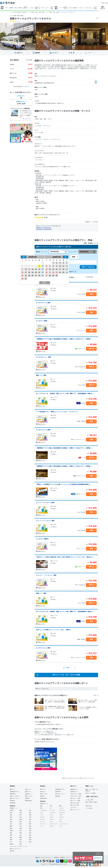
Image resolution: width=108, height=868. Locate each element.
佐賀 (21, 840)
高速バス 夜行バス (38, 8)
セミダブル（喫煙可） (43, 539)
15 (43, 269)
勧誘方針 (63, 858)
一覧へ (96, 695)
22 (43, 272)
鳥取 (21, 833)
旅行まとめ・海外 (75, 805)
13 (36, 269)
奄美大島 (12, 851)
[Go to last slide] (36, 36)
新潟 (21, 822)
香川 (30, 835)
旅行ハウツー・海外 (75, 801)
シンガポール (43, 810)
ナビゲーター (74, 807)
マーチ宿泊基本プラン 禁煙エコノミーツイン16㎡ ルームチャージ (57, 412)
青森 (21, 810)
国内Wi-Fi (27, 798)
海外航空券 (58, 792)
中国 (41, 808)
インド (42, 813)
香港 (60, 806)
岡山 (11, 833)
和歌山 (12, 831)
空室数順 (71, 277)
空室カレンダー (42, 297)
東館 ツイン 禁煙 (41, 375)
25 (29, 276)
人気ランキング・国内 (76, 794)
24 (26, 276)
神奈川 (21, 819)
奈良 (21, 831)
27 (36, 276)
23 (22, 276)
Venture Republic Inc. (55, 864)
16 (22, 272)
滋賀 (11, 828)
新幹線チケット (29, 794)
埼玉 (21, 817)
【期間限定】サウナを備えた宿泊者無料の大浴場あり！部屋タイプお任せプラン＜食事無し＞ (64, 339)
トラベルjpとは (89, 808)
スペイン (42, 822)
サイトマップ (69, 858)
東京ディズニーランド (15, 849)
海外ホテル (43, 792)
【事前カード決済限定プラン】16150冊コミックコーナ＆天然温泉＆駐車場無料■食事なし (63, 484)
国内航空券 (13, 794)
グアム (51, 815)
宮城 (21, 813)
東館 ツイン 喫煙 (41, 593)
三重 (21, 826)
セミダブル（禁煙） (42, 321)
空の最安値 (13, 803)
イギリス (61, 817)
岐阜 (30, 826)
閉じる (100, 854)
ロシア (61, 822)
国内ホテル (28, 792)
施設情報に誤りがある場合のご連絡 (44, 228)
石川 (11, 824)
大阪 (30, 828)
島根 (11, 835)
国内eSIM (12, 801)
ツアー (7, 8)
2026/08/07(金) (54, 252)
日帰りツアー (28, 789)
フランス (42, 819)
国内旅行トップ (14, 808)
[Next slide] (72, 36)
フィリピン (52, 810)
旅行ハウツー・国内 (75, 798)
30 (22, 279)
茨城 (30, 815)
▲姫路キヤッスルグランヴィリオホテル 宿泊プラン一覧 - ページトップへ (78, 778)
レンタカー (31, 8)
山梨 (30, 819)
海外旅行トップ (44, 804)
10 (26, 269)
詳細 (91, 294)
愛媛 (21, 837)
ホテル (16, 8)
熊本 (21, 842)
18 (29, 272)
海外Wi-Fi (42, 796)
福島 (11, 815)
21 (39, 272)
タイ (51, 808)
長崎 (30, 840)
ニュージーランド (64, 824)
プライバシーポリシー (47, 858)
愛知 (11, 826)
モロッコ (52, 826)
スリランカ (52, 813)
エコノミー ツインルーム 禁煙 (45, 503)
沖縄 (21, 844)
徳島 (11, 837)
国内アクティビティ (15, 798)
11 (29, 269)
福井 (21, 824)
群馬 (11, 817)
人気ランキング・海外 (76, 796)
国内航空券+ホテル (15, 792)
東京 (11, 819)
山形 (30, 813)
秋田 (11, 813)
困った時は (105, 3)
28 (39, 276)
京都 (21, 828)
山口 (21, 835)
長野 (11, 822)
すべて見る (66, 48)
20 (36, 272)
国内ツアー (13, 789)
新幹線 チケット (25, 8)
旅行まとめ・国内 (75, 803)
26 (32, 276)
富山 (30, 822)
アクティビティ (45, 8)
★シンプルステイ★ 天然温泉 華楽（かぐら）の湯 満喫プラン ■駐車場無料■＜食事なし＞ (65, 393)
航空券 (11, 8)
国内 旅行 (2, 8)
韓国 (41, 806)
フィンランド (43, 824)
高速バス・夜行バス (15, 796)
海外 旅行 (56, 8)
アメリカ (42, 817)
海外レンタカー (44, 794)
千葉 (30, 817)
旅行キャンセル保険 (90, 793)
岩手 (30, 810)
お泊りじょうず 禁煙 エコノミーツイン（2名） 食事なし (54, 630)
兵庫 (30, 831)
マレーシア (62, 810)
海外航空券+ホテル (60, 789)
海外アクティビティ (60, 794)
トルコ (42, 826)
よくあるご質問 (89, 800)
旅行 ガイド (103, 8)
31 (26, 279)
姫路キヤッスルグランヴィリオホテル (30, 19)
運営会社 (37, 858)
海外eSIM (58, 796)
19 (32, 272)
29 (43, 276)
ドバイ (61, 826)
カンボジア (62, 813)
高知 (30, 837)
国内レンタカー (29, 796)
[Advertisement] (70, 754)
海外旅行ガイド (74, 792)
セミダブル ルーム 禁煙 (43, 303)
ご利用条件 (56, 858)
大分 (11, 842)
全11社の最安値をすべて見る (20, 87)
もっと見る (69, 668)
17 (26, 272)
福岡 (11, 840)
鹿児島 (12, 844)
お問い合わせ (89, 806)
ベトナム (61, 808)
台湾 (51, 806)
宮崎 (30, 842)
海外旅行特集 (43, 798)
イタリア (52, 819)
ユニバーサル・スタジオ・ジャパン (19, 846)
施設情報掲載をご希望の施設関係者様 (44, 229)
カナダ (51, 817)
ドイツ (61, 819)
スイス (51, 822)
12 (32, 269)
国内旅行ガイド (74, 789)
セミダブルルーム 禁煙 (43, 357)
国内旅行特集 (28, 801)
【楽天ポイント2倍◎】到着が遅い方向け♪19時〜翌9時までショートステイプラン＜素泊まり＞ (65, 557)
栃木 (21, 815)
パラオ (61, 815)
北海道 (12, 810)
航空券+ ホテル (66, 8)
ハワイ (42, 815)
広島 (30, 833)
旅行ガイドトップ (75, 810)
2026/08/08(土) (84, 252)
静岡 (30, 824)
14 (39, 269)
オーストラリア (53, 824)
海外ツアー (43, 789)
